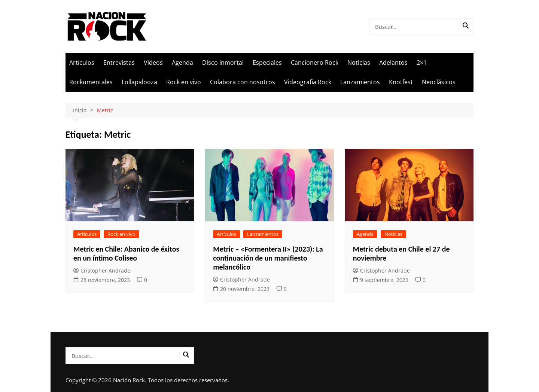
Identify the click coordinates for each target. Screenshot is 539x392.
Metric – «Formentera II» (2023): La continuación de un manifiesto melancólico (268, 258)
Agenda (182, 63)
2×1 (422, 63)
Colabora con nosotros (243, 82)
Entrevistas (119, 63)
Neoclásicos (439, 82)
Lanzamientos (360, 82)
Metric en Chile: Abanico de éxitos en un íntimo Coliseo (126, 253)
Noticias (359, 63)
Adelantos (393, 63)
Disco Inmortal (223, 63)
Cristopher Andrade (102, 271)
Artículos (82, 63)
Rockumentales (91, 82)
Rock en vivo (184, 82)
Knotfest (401, 82)
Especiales (267, 63)
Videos (153, 63)
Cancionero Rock (315, 63)
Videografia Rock (308, 82)
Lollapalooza (139, 82)
